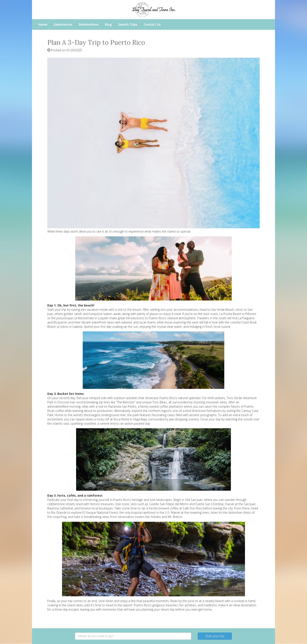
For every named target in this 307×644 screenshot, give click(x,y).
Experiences (63, 24)
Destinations (89, 24)
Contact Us (152, 24)
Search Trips (128, 24)
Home (43, 24)
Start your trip (215, 636)
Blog (108, 24)
